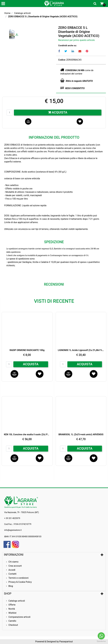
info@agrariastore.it (13, 530)
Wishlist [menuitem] (12, 613)
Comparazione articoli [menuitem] (19, 617)
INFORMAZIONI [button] (14, 555)
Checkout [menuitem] (13, 625)
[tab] (54, 555)
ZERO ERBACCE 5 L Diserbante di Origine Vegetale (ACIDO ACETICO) (43, 17)
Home (7, 13)
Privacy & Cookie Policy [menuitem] (20, 582)
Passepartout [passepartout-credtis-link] (66, 642)
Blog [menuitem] (11, 586)
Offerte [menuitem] (12, 605)
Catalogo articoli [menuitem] (17, 601)
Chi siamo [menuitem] (13, 562)
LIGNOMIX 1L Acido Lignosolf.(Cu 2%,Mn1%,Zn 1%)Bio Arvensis (81, 350)
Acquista (58, 112)
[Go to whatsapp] (101, 636)
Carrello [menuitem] (12, 621)
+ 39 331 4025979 (12, 518)
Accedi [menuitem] (12, 570)
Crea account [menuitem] (15, 566)
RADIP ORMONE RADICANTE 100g (27, 350)
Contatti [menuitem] (12, 574)
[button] (40, 34)
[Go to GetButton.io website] (101, 641)
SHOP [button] (8, 594)
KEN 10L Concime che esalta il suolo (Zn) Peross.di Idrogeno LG (27, 434)
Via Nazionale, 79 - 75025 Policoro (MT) (22, 512)
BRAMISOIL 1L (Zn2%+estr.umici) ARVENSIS (81, 434)
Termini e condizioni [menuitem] (18, 578)
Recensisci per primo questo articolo (76, 40)
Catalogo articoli (22, 13)
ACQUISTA (31, 364)
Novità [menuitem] (12, 609)
